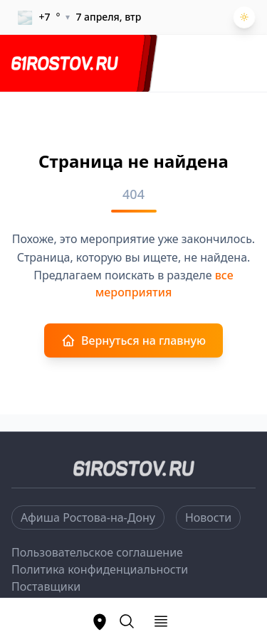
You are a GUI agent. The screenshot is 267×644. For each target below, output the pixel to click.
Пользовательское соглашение (97, 552)
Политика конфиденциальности (100, 569)
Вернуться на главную (133, 340)
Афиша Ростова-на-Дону (88, 517)
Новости (208, 517)
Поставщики (46, 586)
